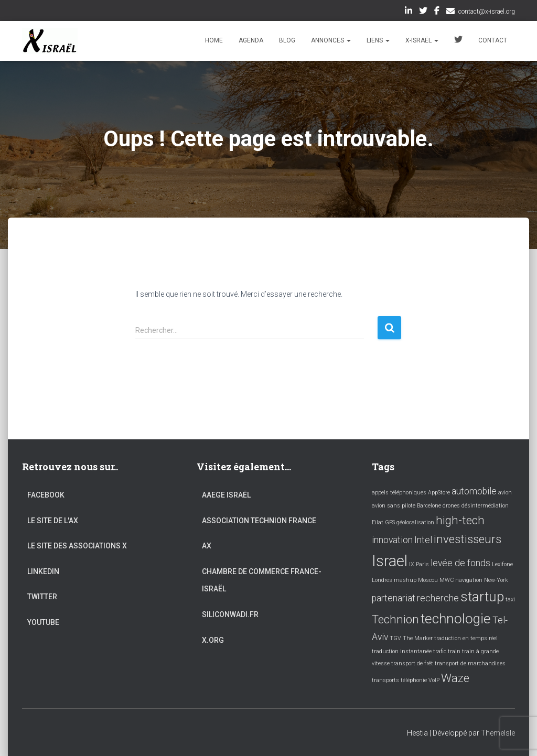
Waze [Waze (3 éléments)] (455, 678)
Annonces (331, 40)
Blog (287, 40)
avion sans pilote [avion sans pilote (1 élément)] (394, 506)
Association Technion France (259, 521)
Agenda (251, 40)
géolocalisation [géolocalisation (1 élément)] (415, 522)
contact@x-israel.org (487, 12)
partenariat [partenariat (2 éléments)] (394, 598)
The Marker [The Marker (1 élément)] (418, 638)
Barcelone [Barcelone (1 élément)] (429, 506)
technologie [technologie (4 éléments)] (456, 619)
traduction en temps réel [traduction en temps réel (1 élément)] (466, 638)
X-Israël (422, 40)
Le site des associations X (77, 546)
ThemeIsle (498, 733)
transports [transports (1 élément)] (385, 680)
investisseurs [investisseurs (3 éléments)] (468, 539)
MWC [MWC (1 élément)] (447, 580)
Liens (378, 40)
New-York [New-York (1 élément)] (496, 580)
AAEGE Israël (226, 495)
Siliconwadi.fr (230, 614)
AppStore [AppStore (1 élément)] (439, 493)
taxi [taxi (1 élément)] (510, 600)
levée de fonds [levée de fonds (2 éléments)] (460, 563)
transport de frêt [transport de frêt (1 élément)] (412, 663)
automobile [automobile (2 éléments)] (474, 491)
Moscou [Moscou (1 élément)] (428, 580)
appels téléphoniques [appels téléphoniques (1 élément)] (399, 493)
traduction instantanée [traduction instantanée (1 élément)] (402, 651)
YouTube (43, 622)
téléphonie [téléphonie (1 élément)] (414, 680)
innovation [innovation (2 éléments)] (392, 540)
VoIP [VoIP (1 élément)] (434, 680)
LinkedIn (409, 12)
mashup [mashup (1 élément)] (405, 580)
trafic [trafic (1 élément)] (440, 651)
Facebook (437, 12)
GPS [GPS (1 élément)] (390, 522)
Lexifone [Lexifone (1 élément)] (502, 564)
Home (214, 40)
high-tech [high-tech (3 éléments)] (460, 520)
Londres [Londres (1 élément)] (382, 580)
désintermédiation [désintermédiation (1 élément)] (485, 506)
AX (207, 546)
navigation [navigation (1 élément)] (469, 580)
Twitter (423, 12)
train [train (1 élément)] (454, 651)
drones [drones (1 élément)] (451, 506)
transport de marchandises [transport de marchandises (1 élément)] (470, 663)
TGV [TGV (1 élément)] (395, 638)
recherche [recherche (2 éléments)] (438, 598)
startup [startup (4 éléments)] (482, 597)
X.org (213, 640)
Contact (493, 40)
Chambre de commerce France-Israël (262, 580)
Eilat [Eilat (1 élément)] (378, 522)
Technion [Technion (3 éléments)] (395, 619)
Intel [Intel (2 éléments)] (423, 540)
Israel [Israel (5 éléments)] (390, 561)
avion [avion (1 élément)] (505, 493)
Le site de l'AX (53, 521)
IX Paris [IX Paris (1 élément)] (419, 564)
